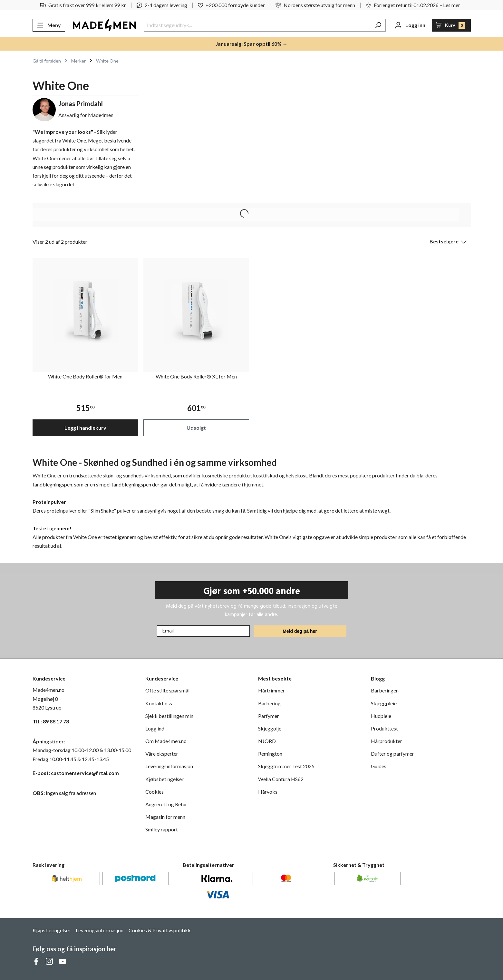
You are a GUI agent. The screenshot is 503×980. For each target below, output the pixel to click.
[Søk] (378, 25)
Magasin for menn (165, 817)
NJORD (267, 741)
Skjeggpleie (384, 703)
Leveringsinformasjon (169, 766)
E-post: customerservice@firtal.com (76, 773)
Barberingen (385, 690)
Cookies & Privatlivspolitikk (160, 930)
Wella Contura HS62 (281, 779)
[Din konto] (410, 25)
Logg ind (155, 728)
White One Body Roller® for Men (85, 376)
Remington (270, 754)
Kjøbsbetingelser (164, 779)
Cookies (155, 792)
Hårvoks (268, 792)
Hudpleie (381, 716)
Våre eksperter (162, 754)
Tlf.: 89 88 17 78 (51, 721)
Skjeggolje (270, 728)
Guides (379, 766)
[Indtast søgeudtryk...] (257, 25)
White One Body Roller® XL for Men (196, 376)
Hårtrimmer (271, 690)
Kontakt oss (159, 703)
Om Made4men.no (166, 741)
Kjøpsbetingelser (52, 930)
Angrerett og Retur (166, 804)
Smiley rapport (162, 829)
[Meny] (49, 25)
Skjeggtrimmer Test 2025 (286, 766)
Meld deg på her (300, 631)
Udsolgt (196, 428)
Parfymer (269, 716)
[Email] (203, 631)
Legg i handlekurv (85, 428)
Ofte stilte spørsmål (167, 690)
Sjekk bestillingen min (169, 716)
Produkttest (384, 728)
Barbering (269, 703)
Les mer (452, 5)
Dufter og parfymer (392, 754)
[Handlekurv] (451, 25)
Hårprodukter (387, 741)
